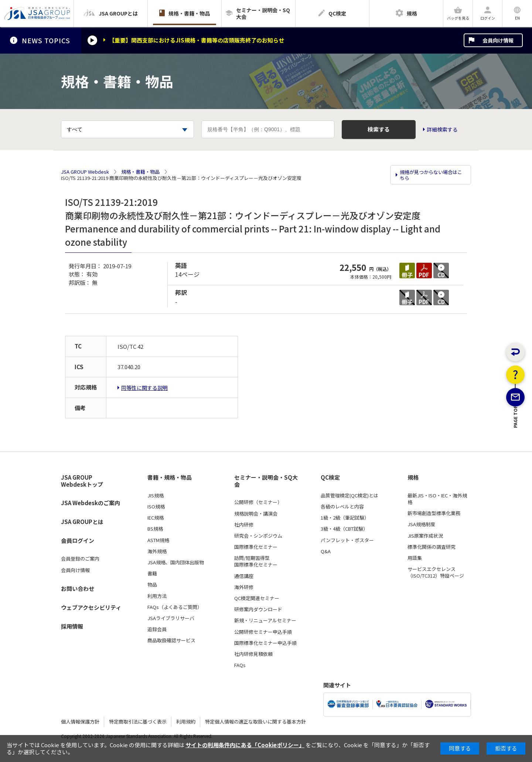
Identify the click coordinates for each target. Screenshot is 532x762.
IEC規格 (156, 518)
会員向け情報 (498, 40)
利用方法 (157, 596)
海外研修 (244, 587)
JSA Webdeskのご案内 (91, 503)
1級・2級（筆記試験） (345, 518)
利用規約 (186, 722)
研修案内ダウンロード (258, 609)
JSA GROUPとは (82, 522)
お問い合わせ (78, 588)
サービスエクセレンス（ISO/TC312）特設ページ (436, 572)
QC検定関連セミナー (257, 598)
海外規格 (157, 551)
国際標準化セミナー (256, 547)
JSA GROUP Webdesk (85, 172)
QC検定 (330, 477)
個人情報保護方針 (80, 722)
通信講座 (244, 576)
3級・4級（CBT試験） (344, 529)
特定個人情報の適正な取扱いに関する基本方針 (255, 722)
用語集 (415, 558)
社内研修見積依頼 (253, 654)
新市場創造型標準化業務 (434, 513)
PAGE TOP (516, 453)
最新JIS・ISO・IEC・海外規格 (437, 499)
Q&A (326, 551)
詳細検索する (442, 130)
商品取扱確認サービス (171, 640)
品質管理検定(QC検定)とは (349, 496)
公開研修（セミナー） (258, 502)
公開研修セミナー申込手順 (263, 632)
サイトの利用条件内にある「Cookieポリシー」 (245, 745)
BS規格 (155, 529)
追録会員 (157, 629)
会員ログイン (78, 540)
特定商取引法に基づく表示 (138, 722)
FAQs (240, 665)
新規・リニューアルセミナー (265, 620)
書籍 (152, 574)
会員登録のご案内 (80, 559)
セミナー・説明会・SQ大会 (266, 481)
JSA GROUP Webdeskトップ (82, 481)
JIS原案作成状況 (425, 536)
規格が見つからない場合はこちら (431, 175)
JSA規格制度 (421, 524)
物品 (152, 585)
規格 (413, 477)
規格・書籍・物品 (140, 172)
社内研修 (244, 525)
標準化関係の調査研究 (432, 547)
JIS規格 (156, 496)
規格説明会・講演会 (256, 514)
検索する (379, 129)
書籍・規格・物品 (170, 477)
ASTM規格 (158, 540)
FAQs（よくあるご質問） (175, 607)
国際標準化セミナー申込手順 (265, 643)
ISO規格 (156, 507)
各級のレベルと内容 (342, 507)
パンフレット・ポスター (347, 540)
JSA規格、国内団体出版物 (176, 562)
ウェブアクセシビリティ (91, 607)
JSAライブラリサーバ (171, 618)
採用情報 (72, 626)
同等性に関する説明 (144, 388)
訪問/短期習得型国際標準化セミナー (256, 561)
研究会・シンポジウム (258, 536)
